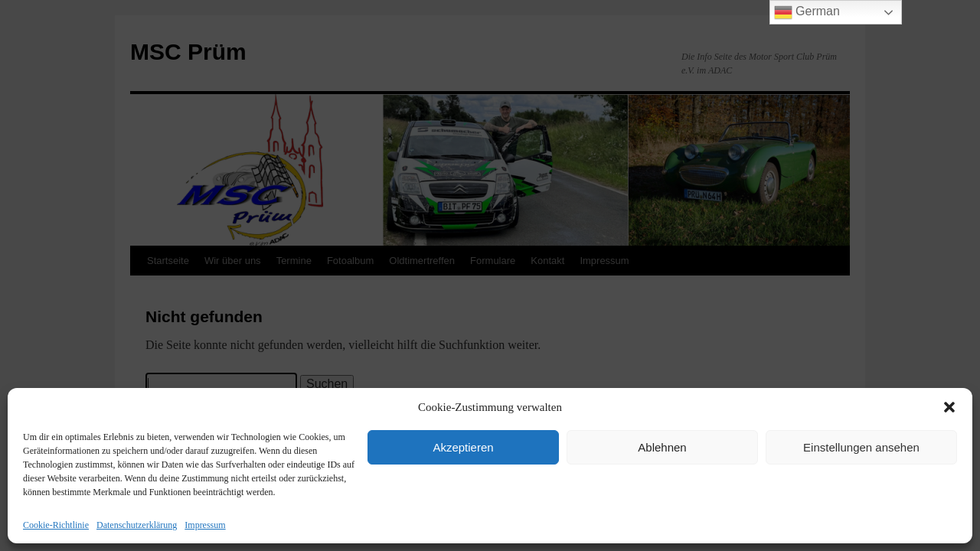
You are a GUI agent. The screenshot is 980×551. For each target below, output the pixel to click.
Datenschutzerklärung (137, 525)
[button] (949, 407)
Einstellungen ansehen (861, 447)
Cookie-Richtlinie (56, 525)
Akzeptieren (463, 447)
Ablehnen (662, 447)
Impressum (205, 525)
